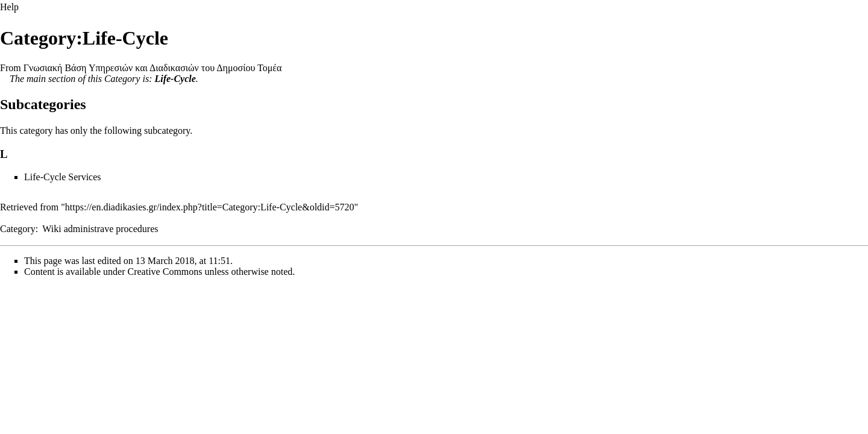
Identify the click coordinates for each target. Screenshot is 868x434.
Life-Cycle (175, 79)
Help (9, 7)
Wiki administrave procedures (100, 229)
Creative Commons (165, 272)
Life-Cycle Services (63, 177)
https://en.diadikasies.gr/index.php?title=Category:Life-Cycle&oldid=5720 (210, 207)
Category (122, 79)
